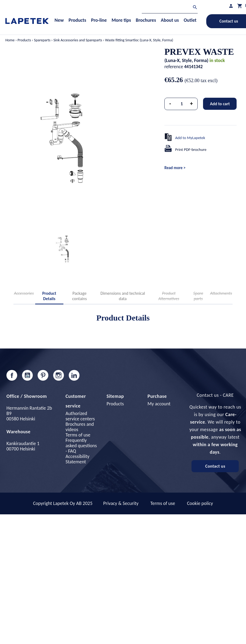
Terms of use (78, 435)
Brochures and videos (80, 427)
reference (174, 67)
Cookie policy (200, 503)
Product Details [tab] (49, 296)
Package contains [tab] (80, 296)
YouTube (27, 375)
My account (159, 404)
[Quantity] (182, 104)
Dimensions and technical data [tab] (123, 296)
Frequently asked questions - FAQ (81, 446)
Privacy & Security (121, 503)
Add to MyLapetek (190, 138)
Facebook (12, 375)
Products (115, 404)
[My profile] (231, 6)
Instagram (59, 375)
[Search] (170, 8)
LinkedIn (74, 375)
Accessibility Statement (77, 459)
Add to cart (220, 104)
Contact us (215, 466)
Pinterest (43, 375)
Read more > (175, 168)
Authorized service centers (80, 416)
